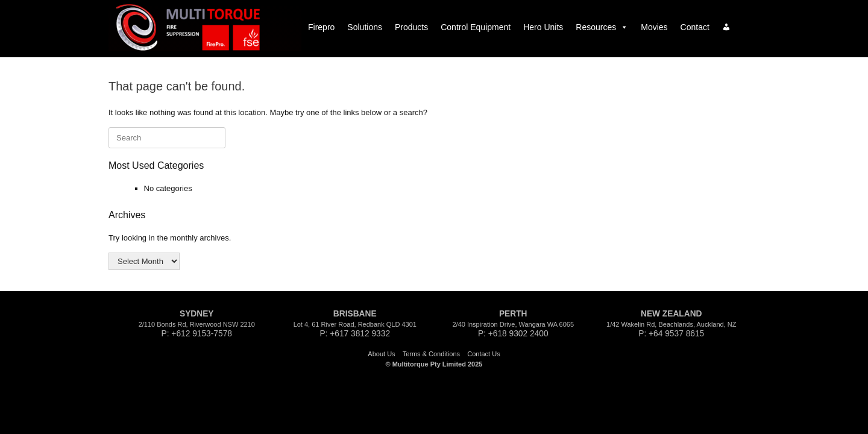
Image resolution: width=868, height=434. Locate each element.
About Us (381, 354)
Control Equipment (476, 27)
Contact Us (483, 354)
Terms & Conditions (431, 354)
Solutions (365, 27)
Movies (654, 27)
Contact (695, 27)
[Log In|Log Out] (726, 27)
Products (411, 27)
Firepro (321, 27)
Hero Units (543, 27)
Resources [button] (602, 27)
